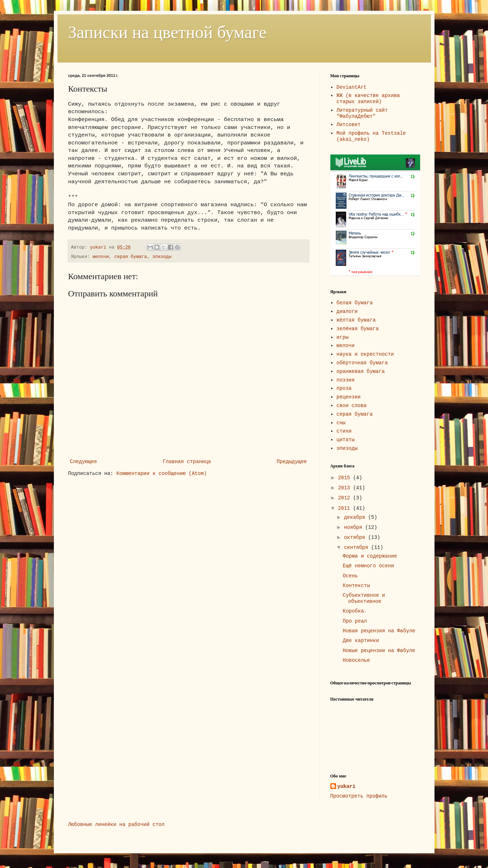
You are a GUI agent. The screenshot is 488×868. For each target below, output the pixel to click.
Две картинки (361, 641)
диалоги (347, 311)
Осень (350, 576)
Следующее (84, 462)
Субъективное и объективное (364, 598)
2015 (345, 478)
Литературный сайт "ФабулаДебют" (362, 113)
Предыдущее (292, 462)
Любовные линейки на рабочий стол (117, 825)
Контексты (356, 586)
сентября (358, 548)
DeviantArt (352, 87)
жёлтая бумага (356, 320)
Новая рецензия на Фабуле (379, 631)
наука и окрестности (365, 354)
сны (341, 423)
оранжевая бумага (361, 371)
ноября (355, 527)
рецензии (348, 397)
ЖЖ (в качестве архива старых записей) (368, 99)
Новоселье (356, 660)
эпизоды (162, 257)
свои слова (352, 406)
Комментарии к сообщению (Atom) (162, 474)
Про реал (355, 621)
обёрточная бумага (362, 363)
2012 (345, 498)
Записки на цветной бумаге (168, 32)
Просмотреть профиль (359, 796)
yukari (347, 786)
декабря (356, 517)
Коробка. (355, 611)
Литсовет (348, 125)
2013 (345, 488)
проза (344, 388)
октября (356, 537)
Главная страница (187, 462)
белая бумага (355, 303)
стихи (344, 431)
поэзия (345, 380)
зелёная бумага (358, 329)
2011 (345, 508)
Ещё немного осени (368, 566)
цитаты (345, 440)
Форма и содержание (370, 556)
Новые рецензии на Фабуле (379, 651)
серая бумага (131, 257)
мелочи (101, 257)
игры (343, 337)
